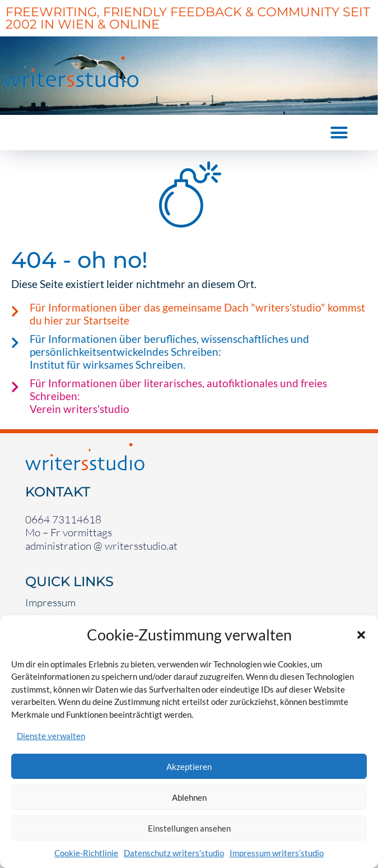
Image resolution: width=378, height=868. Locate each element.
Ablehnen (189, 797)
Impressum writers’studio (277, 853)
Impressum (50, 602)
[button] (361, 635)
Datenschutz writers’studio (174, 853)
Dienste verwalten (51, 736)
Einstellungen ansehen (189, 828)
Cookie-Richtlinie (86, 853)
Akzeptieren (189, 767)
